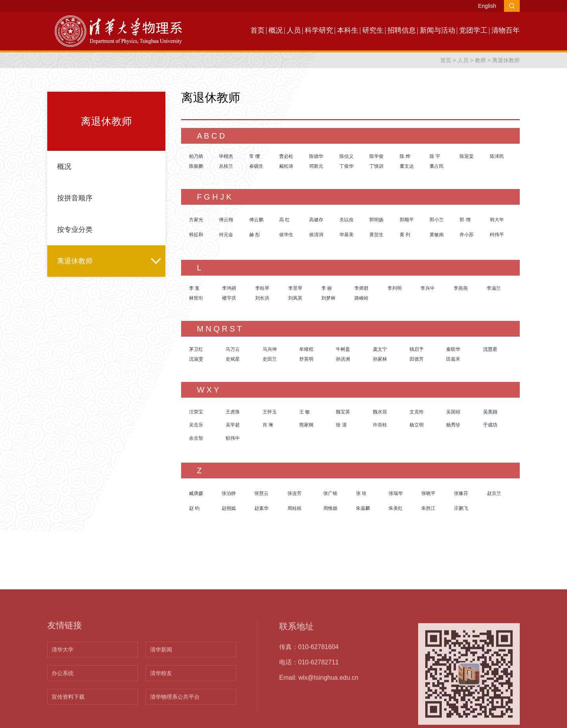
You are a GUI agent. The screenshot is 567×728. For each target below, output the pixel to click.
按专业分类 (75, 230)
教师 (480, 60)
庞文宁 (380, 349)
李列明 (395, 288)
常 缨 (255, 156)
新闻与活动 (437, 30)
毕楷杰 (226, 156)
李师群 (361, 288)
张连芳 (295, 493)
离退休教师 (506, 60)
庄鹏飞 (461, 508)
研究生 (373, 30)
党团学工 (473, 30)
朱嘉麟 (363, 508)
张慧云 (261, 493)
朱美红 (396, 508)
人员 (294, 30)
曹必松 (286, 156)
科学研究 (319, 30)
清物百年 (506, 30)
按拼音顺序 (75, 198)
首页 (258, 30)
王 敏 (305, 412)
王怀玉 (270, 412)
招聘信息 (402, 30)
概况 (276, 30)
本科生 (348, 30)
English (487, 6)
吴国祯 (453, 412)
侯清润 (316, 235)
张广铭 (330, 493)
